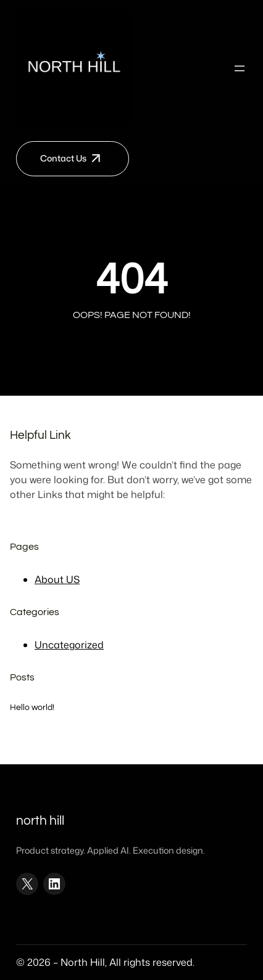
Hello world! (32, 707)
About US (57, 579)
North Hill (40, 821)
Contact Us (63, 158)
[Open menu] (240, 68)
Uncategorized (69, 645)
